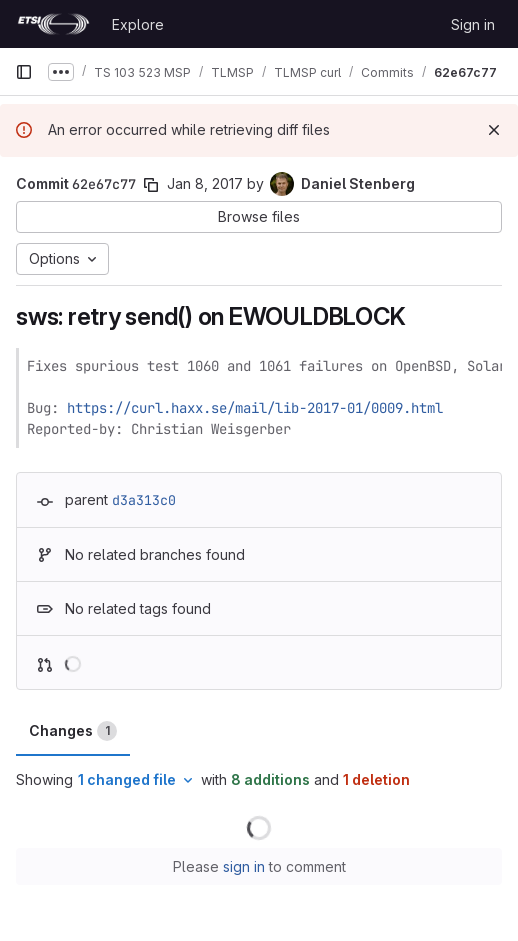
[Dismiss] (494, 130)
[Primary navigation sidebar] (24, 72)
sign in (244, 866)
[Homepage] (53, 24)
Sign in (473, 24)
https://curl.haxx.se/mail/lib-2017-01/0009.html (255, 408)
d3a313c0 (144, 500)
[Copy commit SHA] (151, 185)
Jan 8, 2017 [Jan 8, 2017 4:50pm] (205, 183)
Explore (138, 24)
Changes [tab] (73, 731)
